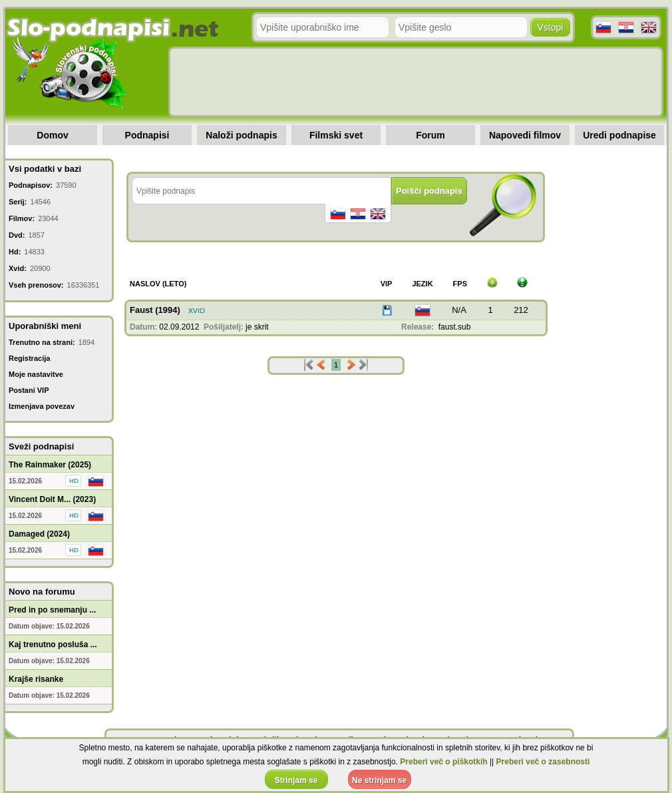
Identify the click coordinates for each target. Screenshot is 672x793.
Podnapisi (147, 135)
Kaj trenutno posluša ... (53, 645)
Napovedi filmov (525, 135)
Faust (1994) (155, 310)
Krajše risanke (36, 679)
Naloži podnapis (241, 135)
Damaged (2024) (39, 534)
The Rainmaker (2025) (50, 465)
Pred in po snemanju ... (52, 610)
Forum (430, 135)
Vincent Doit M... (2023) (52, 499)
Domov (52, 135)
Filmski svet (336, 135)
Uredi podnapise (619, 135)
